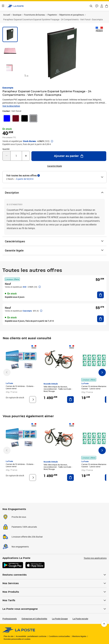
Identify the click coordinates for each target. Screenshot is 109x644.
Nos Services (54, 583)
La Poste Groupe (60, 619)
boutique (17, 15)
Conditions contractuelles (59, 636)
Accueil (7, 15)
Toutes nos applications (95, 558)
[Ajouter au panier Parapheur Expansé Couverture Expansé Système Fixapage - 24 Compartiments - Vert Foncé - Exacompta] (69, 156)
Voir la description (11, 106)
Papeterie (52, 15)
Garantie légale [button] (55, 166)
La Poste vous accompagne (54, 609)
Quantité (6, 149)
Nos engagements (20, 547)
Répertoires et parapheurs (72, 15)
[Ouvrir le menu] (3, 6)
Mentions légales (79, 636)
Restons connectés (54, 575)
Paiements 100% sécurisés (24, 527)
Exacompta (8, 88)
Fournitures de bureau (34, 15)
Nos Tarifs (54, 600)
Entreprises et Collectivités (34, 619)
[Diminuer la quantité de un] (6, 156)
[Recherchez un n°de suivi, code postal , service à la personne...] (91, 6)
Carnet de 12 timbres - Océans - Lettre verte (20, 387)
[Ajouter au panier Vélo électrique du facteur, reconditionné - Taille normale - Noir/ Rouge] (70, 400)
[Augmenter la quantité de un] (26, 156)
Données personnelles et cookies (17, 639)
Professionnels (10, 619)
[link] (7, 118)
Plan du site (9, 636)
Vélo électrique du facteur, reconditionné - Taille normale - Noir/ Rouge (58, 389)
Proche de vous (19, 517)
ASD (25, 287)
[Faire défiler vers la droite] (102, 372)
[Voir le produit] (33, 400)
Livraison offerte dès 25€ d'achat (27, 537)
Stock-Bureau (29, 141)
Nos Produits (54, 592)
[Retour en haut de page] (104, 624)
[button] (97, 6)
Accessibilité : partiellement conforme (31, 636)
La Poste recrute (80, 619)
